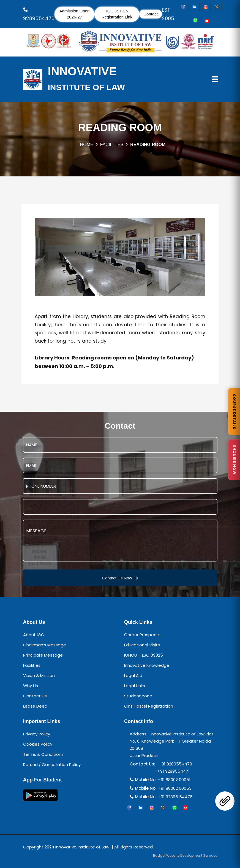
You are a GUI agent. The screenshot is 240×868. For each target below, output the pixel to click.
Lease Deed (35, 706)
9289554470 (39, 18)
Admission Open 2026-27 (74, 14)
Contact (151, 14)
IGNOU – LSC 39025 (144, 655)
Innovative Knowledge (147, 665)
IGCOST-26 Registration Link (117, 14)
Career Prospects (142, 635)
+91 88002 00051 (174, 780)
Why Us (31, 686)
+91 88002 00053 (175, 788)
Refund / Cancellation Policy (52, 764)
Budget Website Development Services (185, 855)
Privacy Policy (37, 734)
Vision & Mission (39, 675)
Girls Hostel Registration (149, 706)
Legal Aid (133, 675)
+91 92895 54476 (175, 797)
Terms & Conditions (43, 754)
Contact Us (35, 696)
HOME (87, 145)
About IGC (34, 635)
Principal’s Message (43, 655)
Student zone (138, 696)
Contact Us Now (120, 578)
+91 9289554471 (172, 771)
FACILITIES (112, 145)
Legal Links (135, 686)
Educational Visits (142, 645)
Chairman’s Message (45, 645)
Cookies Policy (38, 744)
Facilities (32, 665)
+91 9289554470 (174, 764)
